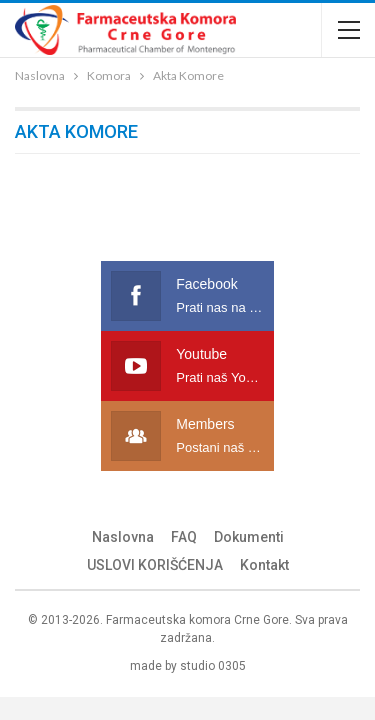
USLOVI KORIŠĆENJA (155, 565)
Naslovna (123, 537)
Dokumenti (249, 537)
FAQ (184, 537)
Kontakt (264, 565)
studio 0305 (213, 666)
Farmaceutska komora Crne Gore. (199, 620)
